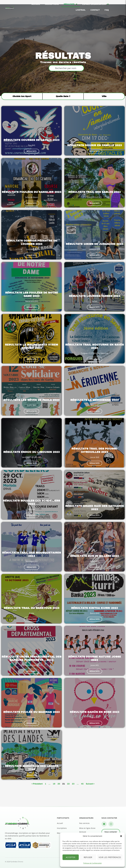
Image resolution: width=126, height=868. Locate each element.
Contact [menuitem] (95, 10)
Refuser (88, 857)
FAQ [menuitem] (107, 10)
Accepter (71, 857)
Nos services (84, 823)
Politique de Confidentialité (92, 863)
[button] (121, 836)
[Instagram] (111, 824)
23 (73, 784)
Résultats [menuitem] (71, 4)
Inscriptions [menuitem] (52, 4)
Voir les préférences (110, 857)
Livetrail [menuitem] (81, 10)
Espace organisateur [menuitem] (96, 4)
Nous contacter (111, 832)
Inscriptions (62, 828)
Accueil (60, 823)
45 (82, 784)
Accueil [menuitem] (36, 4)
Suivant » (90, 784)
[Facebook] (104, 824)
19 (54, 784)
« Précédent (37, 784)
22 (68, 784)
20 (59, 784)
